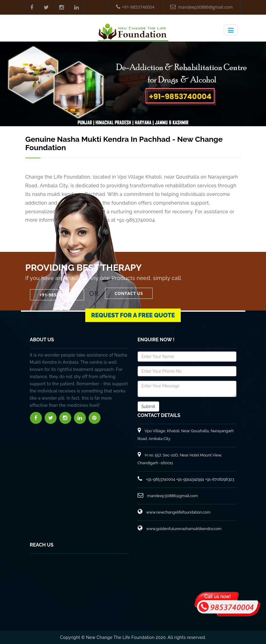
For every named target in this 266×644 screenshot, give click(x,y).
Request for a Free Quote (133, 312)
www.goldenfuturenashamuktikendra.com (180, 529)
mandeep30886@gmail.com (202, 7)
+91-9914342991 (190, 479)
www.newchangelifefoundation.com (174, 512)
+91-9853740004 (135, 7)
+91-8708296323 (219, 479)
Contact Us (129, 293)
